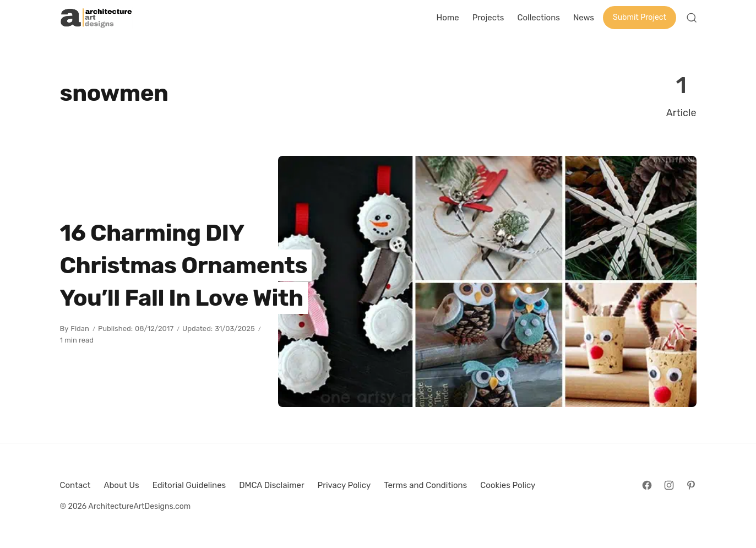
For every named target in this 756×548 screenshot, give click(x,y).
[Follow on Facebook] (647, 485)
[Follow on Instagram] (669, 485)
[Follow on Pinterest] (691, 485)
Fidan (80, 329)
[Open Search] (692, 18)
